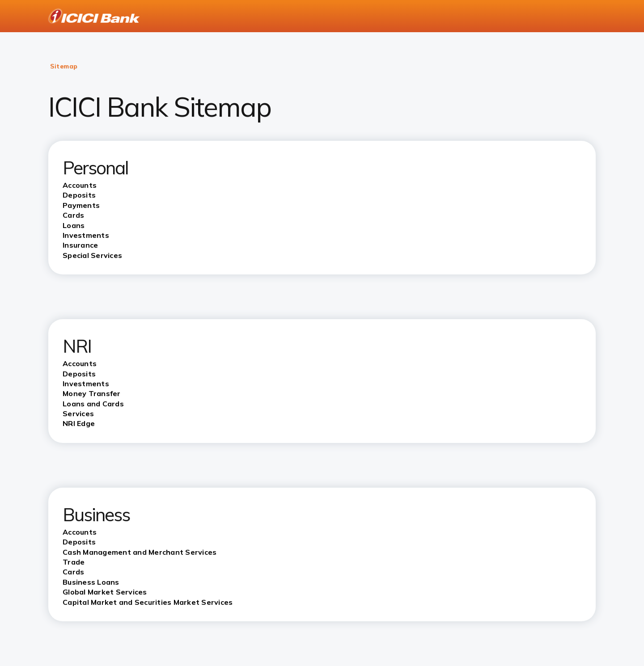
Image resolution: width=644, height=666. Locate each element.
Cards (73, 572)
